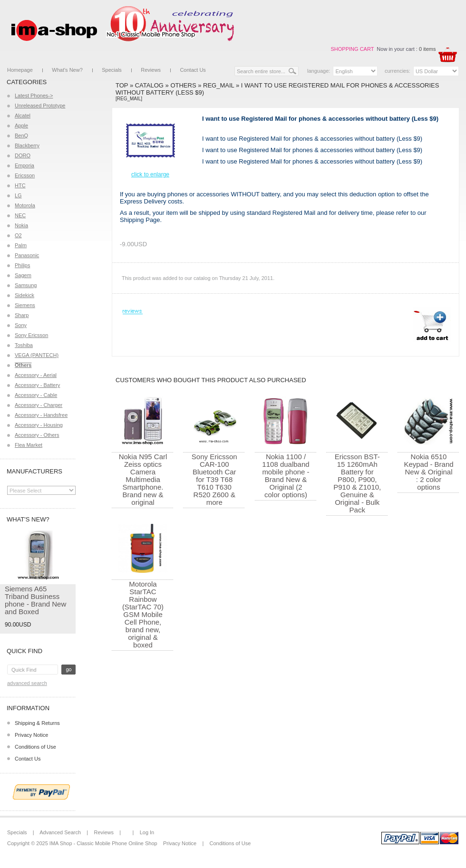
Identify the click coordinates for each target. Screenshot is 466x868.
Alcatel (23, 116)
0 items (427, 49)
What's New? (67, 70)
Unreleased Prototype (40, 106)
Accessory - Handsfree (41, 415)
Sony (21, 325)
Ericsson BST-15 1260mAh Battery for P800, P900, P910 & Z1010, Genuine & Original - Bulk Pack (357, 483)
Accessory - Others (37, 435)
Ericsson (25, 175)
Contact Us (193, 70)
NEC (20, 215)
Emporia (24, 165)
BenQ (21, 135)
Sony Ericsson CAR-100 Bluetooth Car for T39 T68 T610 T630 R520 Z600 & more (214, 479)
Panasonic (27, 255)
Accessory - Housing (39, 425)
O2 (18, 235)
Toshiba (24, 345)
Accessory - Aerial (36, 375)
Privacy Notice (31, 735)
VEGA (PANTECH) (37, 355)
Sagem (23, 275)
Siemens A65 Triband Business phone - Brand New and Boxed (35, 600)
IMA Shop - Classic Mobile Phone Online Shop (103, 843)
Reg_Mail (218, 85)
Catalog (149, 85)
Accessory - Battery (37, 385)
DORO (23, 155)
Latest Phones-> (34, 96)
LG (18, 195)
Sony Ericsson (31, 335)
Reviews (151, 70)
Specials (112, 70)
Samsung (26, 285)
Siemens (25, 305)
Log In (147, 832)
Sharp (22, 315)
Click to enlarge (150, 174)
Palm (21, 245)
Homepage (20, 70)
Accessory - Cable (36, 395)
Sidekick (24, 295)
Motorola (25, 205)
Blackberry (27, 145)
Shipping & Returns (37, 723)
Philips (22, 265)
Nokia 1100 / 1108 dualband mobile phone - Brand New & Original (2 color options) (286, 476)
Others (183, 85)
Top (122, 85)
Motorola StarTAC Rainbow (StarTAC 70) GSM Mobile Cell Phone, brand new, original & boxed (143, 614)
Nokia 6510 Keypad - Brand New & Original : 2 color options (428, 472)
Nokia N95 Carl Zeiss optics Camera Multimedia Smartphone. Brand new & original (143, 479)
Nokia (21, 225)
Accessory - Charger (39, 405)
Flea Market (29, 445)
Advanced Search (27, 683)
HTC (20, 185)
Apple (21, 125)
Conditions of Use (35, 747)
